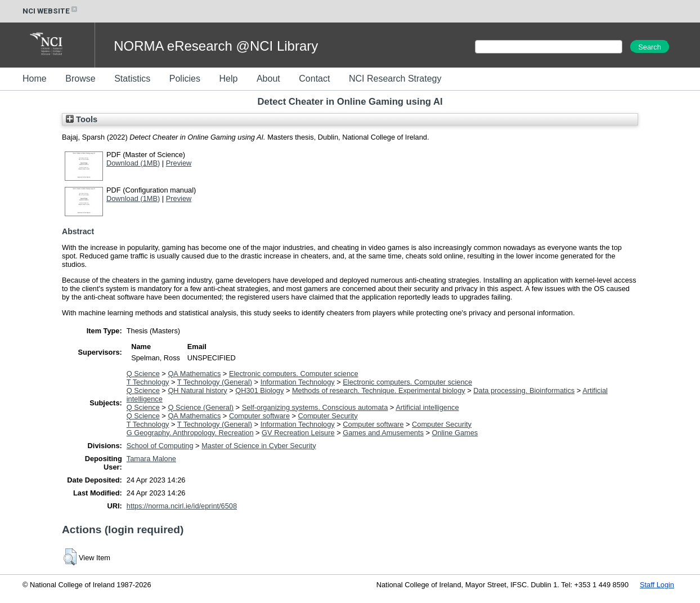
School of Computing (160, 446)
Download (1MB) (133, 163)
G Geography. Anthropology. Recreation (190, 433)
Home (35, 79)
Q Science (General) (201, 407)
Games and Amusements (383, 433)
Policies (185, 79)
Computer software (259, 416)
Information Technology (298, 382)
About (268, 79)
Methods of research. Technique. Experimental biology (379, 390)
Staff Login (657, 585)
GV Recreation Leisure (298, 433)
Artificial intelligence (427, 407)
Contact (314, 79)
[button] (70, 557)
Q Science (143, 374)
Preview (179, 163)
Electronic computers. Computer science (294, 374)
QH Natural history (197, 390)
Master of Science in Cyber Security (259, 446)
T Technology (148, 382)
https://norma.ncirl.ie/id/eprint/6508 (182, 506)
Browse (80, 79)
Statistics (132, 79)
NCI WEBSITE (51, 11)
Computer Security (328, 416)
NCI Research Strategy (395, 79)
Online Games (455, 433)
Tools (82, 119)
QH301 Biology (259, 390)
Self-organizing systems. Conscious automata (315, 407)
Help (228, 79)
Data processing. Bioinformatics (524, 390)
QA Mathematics (194, 374)
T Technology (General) (215, 382)
